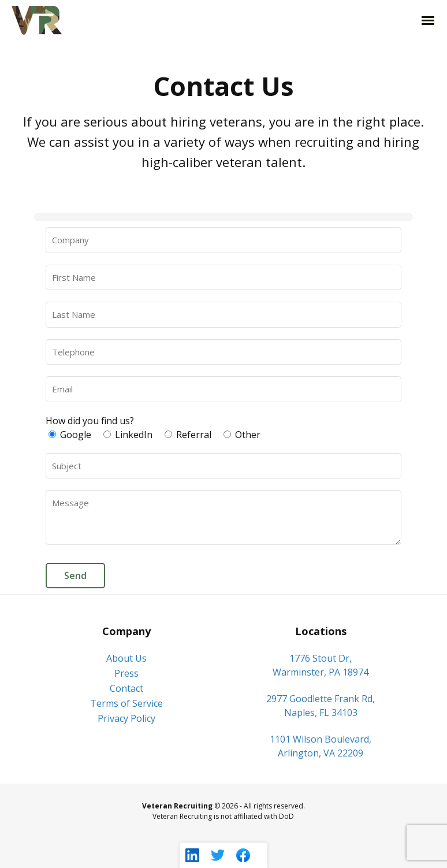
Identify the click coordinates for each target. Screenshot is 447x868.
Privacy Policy (126, 718)
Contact (126, 688)
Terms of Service (126, 703)
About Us (126, 658)
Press (126, 673)
